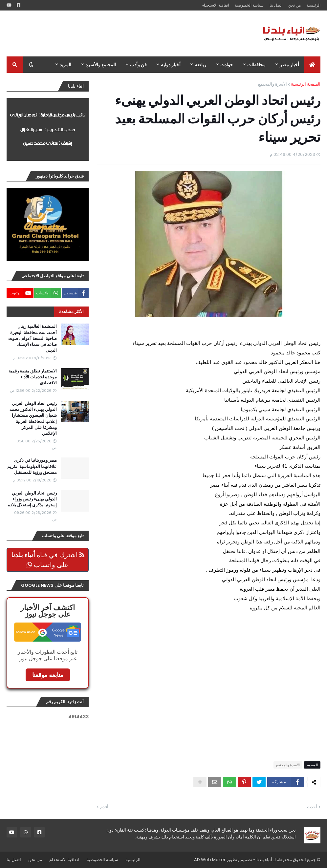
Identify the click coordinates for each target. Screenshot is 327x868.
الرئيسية (314, 5)
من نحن (294, 5)
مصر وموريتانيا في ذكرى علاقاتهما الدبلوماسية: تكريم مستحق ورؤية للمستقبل (32, 466)
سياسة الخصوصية (249, 5)
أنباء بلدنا (264, 860)
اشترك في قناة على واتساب (48, 560)
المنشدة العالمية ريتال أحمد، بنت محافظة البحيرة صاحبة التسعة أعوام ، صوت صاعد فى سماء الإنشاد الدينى (33, 339)
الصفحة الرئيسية (306, 84)
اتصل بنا (276, 5)
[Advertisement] (126, 33)
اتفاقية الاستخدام (215, 5)
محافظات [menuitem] (256, 65)
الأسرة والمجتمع (272, 84)
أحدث (312, 807)
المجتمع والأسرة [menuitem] (101, 65)
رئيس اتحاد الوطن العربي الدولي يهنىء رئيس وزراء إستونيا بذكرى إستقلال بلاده (32, 499)
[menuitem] (312, 65)
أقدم (104, 807)
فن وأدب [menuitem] (138, 65)
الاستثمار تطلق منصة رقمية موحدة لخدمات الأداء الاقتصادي (33, 377)
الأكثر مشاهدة (71, 312)
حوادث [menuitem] (227, 65)
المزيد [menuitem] (65, 65)
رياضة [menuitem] (200, 65)
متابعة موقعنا (48, 675)
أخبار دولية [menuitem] (171, 65)
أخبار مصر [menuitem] (289, 65)
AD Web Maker (210, 860)
